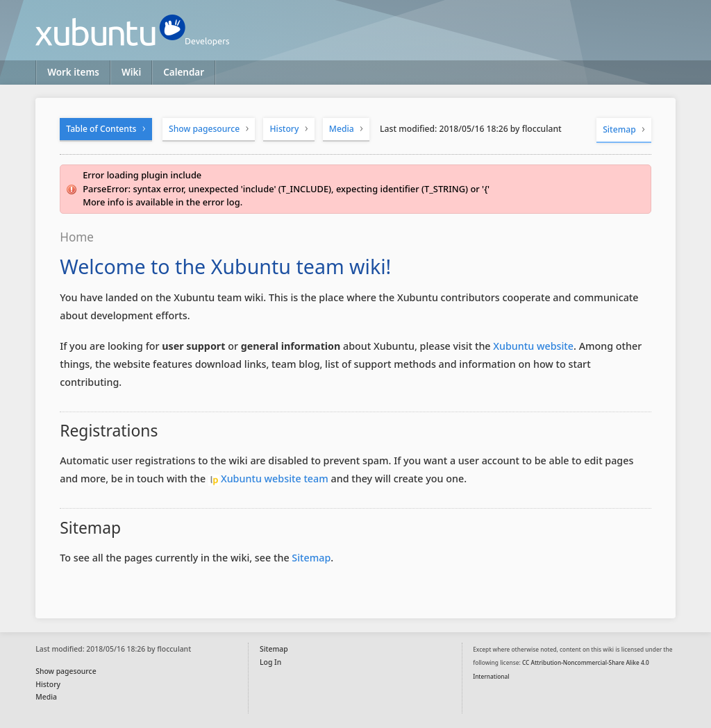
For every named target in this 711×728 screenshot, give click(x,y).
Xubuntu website (533, 346)
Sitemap (619, 129)
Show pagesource (204, 129)
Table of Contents (101, 129)
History (285, 129)
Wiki (131, 72)
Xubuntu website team (275, 479)
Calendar (184, 72)
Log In (270, 662)
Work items (73, 72)
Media (342, 129)
